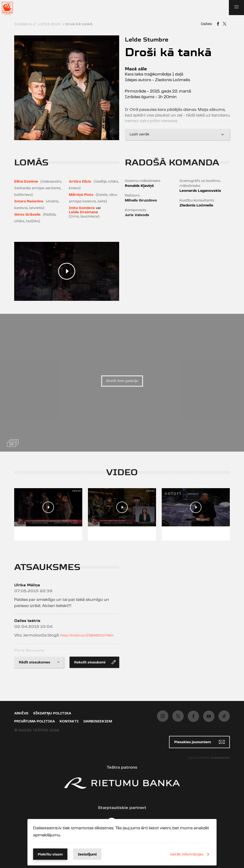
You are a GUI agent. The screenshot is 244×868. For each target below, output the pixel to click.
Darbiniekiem (98, 721)
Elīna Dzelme (26, 182)
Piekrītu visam (50, 855)
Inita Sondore (82, 208)
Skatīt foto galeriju (122, 381)
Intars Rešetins (29, 201)
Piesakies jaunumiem (199, 742)
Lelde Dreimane (83, 212)
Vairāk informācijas (190, 854)
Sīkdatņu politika (52, 713)
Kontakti (69, 721)
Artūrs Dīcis (80, 182)
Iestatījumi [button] (87, 855)
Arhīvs (21, 713)
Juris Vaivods (137, 215)
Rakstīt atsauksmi (95, 662)
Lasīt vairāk (177, 134)
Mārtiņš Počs (81, 195)
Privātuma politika (35, 721)
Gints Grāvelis (27, 215)
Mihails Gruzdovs (141, 200)
